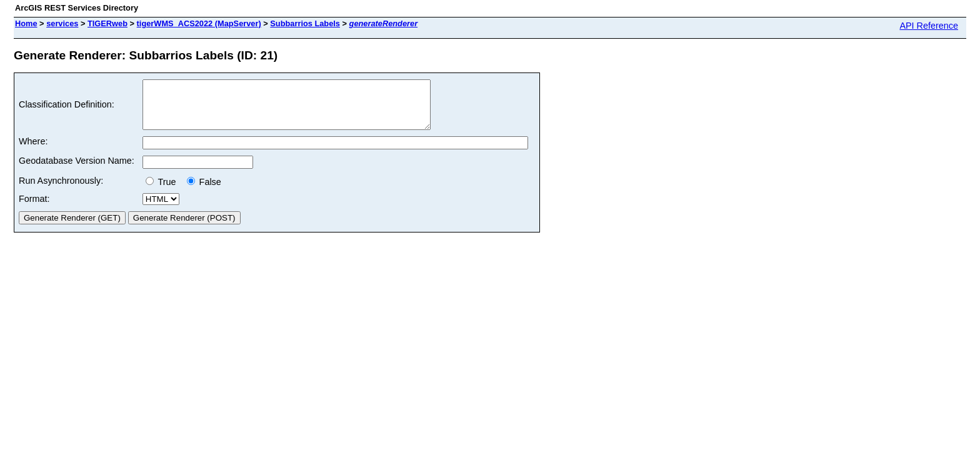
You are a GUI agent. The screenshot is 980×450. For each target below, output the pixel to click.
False (204, 191)
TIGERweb (107, 23)
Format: (34, 208)
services (62, 23)
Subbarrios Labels (305, 23)
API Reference (929, 26)
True (163, 191)
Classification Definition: (67, 109)
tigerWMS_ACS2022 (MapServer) (199, 23)
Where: (33, 151)
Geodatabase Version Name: (77, 170)
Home (26, 23)
